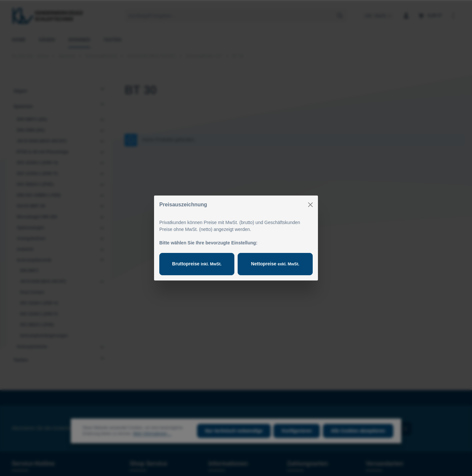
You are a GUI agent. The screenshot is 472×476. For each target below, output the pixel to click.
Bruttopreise (197, 264)
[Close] (310, 205)
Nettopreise (275, 264)
